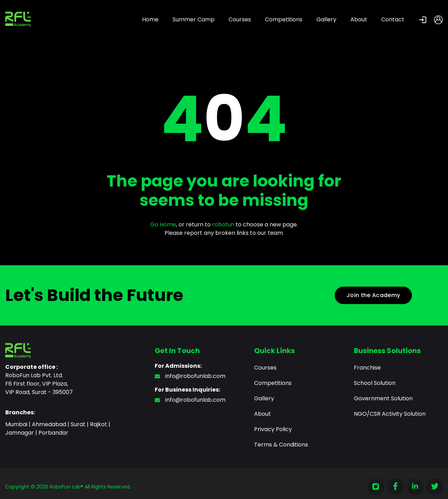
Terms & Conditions (281, 445)
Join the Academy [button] (373, 295)
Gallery (326, 19)
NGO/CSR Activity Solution (390, 414)
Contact (393, 19)
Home (150, 19)
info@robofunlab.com (190, 376)
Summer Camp (194, 19)
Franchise (367, 368)
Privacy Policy (273, 429)
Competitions (284, 19)
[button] (419, 20)
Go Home (163, 224)
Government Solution (383, 398)
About (359, 19)
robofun (223, 224)
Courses (240, 19)
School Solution (375, 383)
